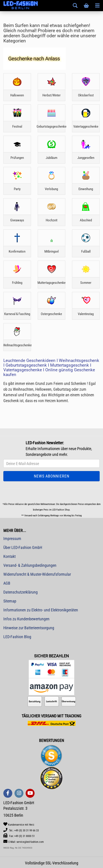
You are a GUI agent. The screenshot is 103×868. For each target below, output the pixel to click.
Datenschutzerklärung (21, 592)
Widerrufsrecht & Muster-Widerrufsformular (37, 574)
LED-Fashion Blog (17, 637)
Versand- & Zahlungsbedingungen (30, 565)
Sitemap (10, 601)
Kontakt (9, 556)
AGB (7, 583)
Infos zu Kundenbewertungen (26, 619)
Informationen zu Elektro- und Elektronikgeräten (41, 610)
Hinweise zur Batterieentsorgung (29, 628)
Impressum (12, 539)
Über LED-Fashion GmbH (23, 547)
